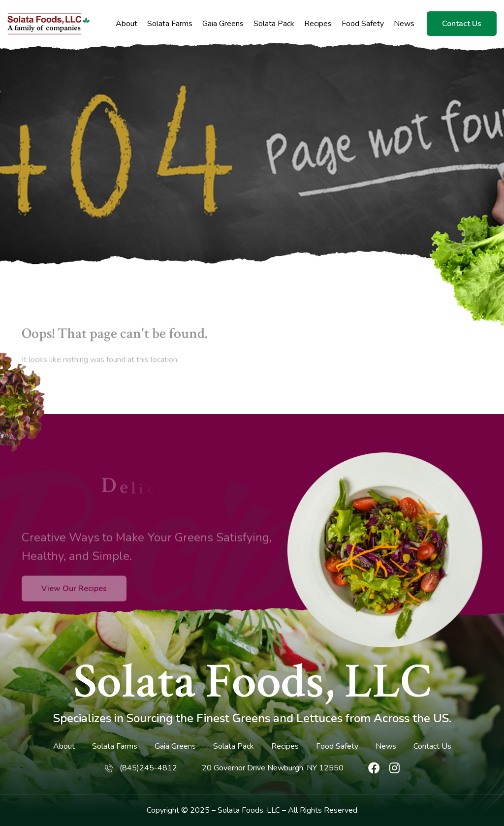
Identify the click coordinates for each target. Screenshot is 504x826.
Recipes (318, 24)
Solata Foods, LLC (252, 682)
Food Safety (363, 24)
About (126, 24)
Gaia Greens (223, 24)
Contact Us (462, 24)
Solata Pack (274, 24)
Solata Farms (170, 24)
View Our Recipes (74, 604)
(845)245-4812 (148, 768)
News (404, 24)
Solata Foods (240, 810)
